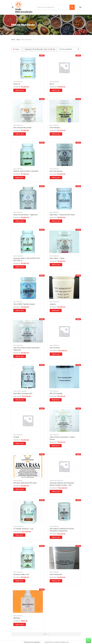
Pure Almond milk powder (22, 128)
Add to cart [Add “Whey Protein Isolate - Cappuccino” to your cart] (20, 221)
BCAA (52, 84)
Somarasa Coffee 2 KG (21, 574)
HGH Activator (55, 348)
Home (13, 40)
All (54, 49)
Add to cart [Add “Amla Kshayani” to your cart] (56, 134)
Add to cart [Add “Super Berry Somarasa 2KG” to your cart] (20, 400)
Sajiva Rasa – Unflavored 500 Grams (62, 215)
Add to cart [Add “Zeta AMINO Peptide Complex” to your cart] (20, 310)
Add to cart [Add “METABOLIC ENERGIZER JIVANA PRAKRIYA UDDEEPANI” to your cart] (56, 537)
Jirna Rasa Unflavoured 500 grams (25, 483)
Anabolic (53, 304)
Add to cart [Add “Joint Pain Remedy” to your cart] (56, 178)
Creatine (16, 437)
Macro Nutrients (18, 82)
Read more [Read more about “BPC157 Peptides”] (56, 400)
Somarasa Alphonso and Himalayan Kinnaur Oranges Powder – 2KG (62, 484)
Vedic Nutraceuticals (24, 11)
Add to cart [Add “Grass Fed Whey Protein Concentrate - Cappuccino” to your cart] (20, 356)
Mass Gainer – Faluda (57, 258)
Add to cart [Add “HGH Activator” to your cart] (56, 354)
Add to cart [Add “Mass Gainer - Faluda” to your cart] (56, 265)
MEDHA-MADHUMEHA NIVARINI (26, 171)
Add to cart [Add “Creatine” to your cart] (20, 443)
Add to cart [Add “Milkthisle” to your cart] (20, 624)
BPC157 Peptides (56, 393)
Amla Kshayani (55, 128)
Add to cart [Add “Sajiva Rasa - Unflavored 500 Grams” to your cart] (56, 221)
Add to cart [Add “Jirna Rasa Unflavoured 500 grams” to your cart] (20, 489)
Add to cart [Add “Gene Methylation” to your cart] (56, 581)
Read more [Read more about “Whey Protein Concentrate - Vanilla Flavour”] (56, 446)
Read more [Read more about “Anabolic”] (56, 310)
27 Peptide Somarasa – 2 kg (23, 529)
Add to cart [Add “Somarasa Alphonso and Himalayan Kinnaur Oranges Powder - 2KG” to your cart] (56, 491)
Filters (16, 49)
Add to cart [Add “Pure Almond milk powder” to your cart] (20, 134)
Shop (18, 40)
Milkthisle (17, 618)
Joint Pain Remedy (56, 171)
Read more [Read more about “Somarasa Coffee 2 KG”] (19, 581)
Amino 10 (17, 84)
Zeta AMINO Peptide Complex (24, 304)
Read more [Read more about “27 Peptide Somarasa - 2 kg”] (19, 535)
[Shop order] (69, 49)
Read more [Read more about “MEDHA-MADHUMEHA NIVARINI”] (19, 178)
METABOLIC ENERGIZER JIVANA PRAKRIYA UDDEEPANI (62, 530)
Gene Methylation (56, 574)
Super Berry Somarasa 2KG (23, 393)
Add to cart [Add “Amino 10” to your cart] (20, 90)
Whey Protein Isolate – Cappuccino (26, 215)
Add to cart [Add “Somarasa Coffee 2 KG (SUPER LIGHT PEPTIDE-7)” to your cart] (20, 267)
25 (49, 49)
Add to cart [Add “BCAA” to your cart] (56, 90)
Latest (15, 391)
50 (51, 49)
